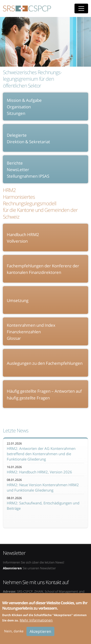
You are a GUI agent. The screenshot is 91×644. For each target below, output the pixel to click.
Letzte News (16, 431)
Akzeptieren (40, 635)
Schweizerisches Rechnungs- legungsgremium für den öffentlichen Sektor (32, 79)
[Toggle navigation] (81, 8)
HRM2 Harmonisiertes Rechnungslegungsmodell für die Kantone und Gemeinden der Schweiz (40, 203)
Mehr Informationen (36, 624)
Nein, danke (14, 634)
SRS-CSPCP (27, 8)
